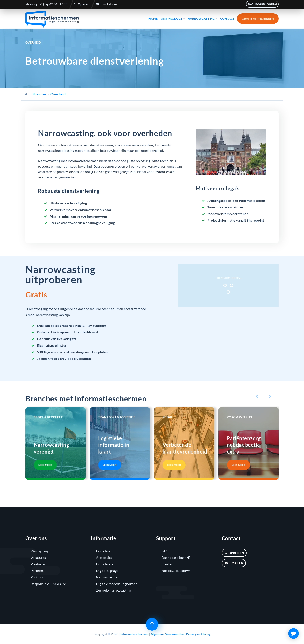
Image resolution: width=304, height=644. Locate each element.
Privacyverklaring (198, 634)
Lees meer (45, 465)
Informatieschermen (134, 634)
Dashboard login (262, 4)
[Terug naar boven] (152, 624)
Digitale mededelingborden (117, 584)
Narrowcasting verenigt (51, 448)
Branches (40, 94)
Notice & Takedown (176, 571)
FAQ (165, 551)
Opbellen (81, 4)
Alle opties (104, 557)
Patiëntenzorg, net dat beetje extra (244, 445)
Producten (39, 564)
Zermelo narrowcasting (114, 590)
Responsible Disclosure (48, 584)
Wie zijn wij (39, 551)
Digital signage (107, 571)
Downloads (105, 564)
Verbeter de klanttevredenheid (184, 448)
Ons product (173, 18)
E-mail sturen (106, 4)
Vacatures (38, 557)
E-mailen (234, 563)
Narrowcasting (202, 18)
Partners (37, 571)
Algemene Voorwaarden (167, 634)
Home (153, 18)
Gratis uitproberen (258, 18)
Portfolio (37, 577)
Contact (227, 18)
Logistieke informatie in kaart (114, 445)
